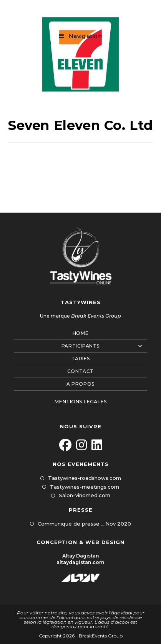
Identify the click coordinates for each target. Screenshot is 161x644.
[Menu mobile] (80, 36)
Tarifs (81, 359)
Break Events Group (96, 316)
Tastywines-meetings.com (85, 487)
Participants (104, 346)
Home (80, 333)
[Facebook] (65, 445)
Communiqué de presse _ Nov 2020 (84, 524)
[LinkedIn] (97, 445)
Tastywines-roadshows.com (85, 478)
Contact (80, 371)
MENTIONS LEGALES (80, 402)
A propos (80, 384)
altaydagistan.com (80, 562)
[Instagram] (81, 445)
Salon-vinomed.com (85, 495)
